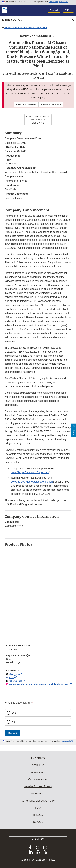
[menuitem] (38, 649)
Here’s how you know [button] (59, 2)
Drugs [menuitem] (9, 659)
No (13, 722)
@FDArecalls (16, 681)
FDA (12, 678)
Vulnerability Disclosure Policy (38, 801)
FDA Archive (38, 758)
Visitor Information (38, 779)
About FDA (38, 765)
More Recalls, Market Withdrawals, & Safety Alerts (38, 120)
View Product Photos (51, 104)
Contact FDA (38, 839)
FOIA (38, 808)
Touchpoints (66, 741)
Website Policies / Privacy (38, 786)
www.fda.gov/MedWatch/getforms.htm (32, 482)
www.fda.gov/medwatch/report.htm (30, 472)
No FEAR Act (38, 794)
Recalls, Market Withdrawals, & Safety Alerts (26, 27)
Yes (14, 713)
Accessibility (38, 772)
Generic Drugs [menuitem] (13, 662)
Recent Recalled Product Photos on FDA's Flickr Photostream (39, 684)
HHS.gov (38, 815)
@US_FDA (15, 674)
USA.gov (38, 822)
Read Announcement (26, 104)
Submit (13, 733)
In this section (12, 20)
